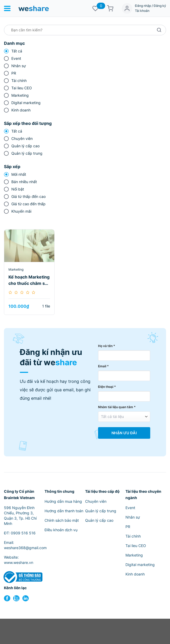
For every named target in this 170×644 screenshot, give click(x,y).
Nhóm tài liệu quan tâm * (117, 407)
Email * (103, 366)
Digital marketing (26, 103)
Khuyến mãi (21, 211)
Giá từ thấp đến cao (28, 196)
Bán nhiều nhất (24, 182)
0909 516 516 (23, 533)
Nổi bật (18, 189)
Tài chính (19, 80)
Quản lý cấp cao (25, 146)
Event (16, 58)
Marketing (20, 95)
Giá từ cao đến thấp (28, 204)
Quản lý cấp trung (27, 153)
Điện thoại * (107, 387)
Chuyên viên (22, 138)
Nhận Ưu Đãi (124, 433)
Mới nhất (19, 174)
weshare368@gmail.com (25, 548)
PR (14, 73)
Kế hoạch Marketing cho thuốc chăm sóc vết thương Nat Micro (29, 280)
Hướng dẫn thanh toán (64, 511)
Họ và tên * (107, 346)
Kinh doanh (21, 110)
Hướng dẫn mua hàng (63, 501)
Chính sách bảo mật (62, 520)
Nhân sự (19, 66)
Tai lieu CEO (22, 88)
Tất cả (17, 51)
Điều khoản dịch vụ (61, 530)
